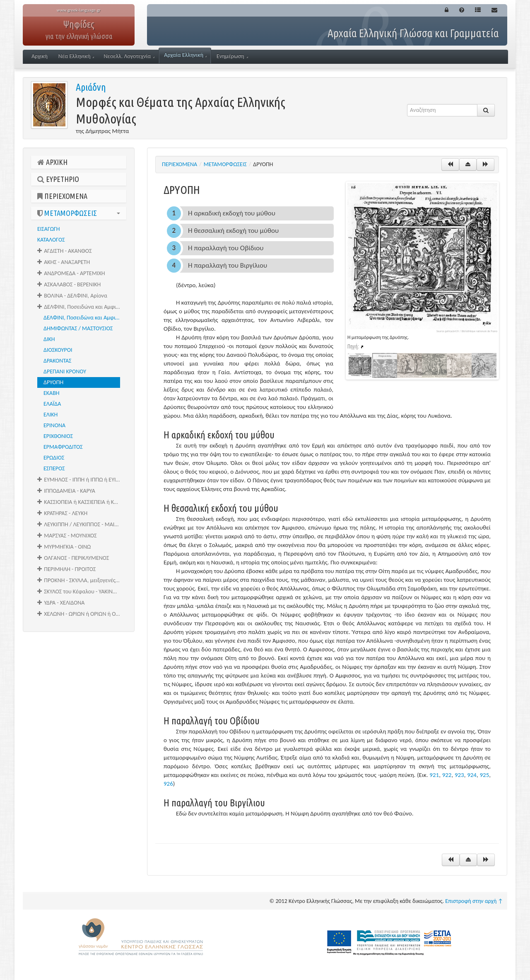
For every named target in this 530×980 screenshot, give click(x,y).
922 (447, 775)
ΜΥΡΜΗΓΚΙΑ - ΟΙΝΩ (64, 547)
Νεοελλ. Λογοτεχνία (129, 56)
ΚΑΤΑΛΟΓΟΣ (51, 240)
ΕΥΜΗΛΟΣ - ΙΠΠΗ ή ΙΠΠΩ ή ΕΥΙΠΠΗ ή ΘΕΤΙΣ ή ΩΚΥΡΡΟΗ (82, 480)
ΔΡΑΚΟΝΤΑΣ (57, 361)
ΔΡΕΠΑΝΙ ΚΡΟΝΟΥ (65, 371)
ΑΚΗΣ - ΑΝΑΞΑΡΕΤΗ (64, 262)
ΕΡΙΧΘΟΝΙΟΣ (58, 436)
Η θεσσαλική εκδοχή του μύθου (233, 231)
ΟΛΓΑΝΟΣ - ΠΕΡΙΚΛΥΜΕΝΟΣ (73, 558)
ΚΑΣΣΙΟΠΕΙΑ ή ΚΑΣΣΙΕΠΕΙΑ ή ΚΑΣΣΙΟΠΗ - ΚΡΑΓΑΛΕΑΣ (82, 502)
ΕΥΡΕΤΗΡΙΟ (58, 179)
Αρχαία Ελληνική (185, 55)
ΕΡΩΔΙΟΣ (54, 458)
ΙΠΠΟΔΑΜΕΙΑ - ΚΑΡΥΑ (66, 491)
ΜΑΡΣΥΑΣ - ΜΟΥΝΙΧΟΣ (67, 536)
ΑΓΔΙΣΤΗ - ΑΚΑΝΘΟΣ (65, 251)
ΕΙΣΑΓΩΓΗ (49, 229)
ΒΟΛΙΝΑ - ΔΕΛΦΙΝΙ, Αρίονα (72, 296)
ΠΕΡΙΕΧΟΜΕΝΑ (62, 196)
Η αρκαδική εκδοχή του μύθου (232, 213)
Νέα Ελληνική (76, 56)
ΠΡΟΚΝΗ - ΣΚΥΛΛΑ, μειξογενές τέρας (82, 580)
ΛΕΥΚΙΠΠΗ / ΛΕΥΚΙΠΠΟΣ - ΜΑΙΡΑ (79, 524)
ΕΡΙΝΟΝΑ (54, 425)
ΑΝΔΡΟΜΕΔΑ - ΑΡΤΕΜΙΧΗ (71, 273)
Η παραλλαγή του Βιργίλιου (228, 265)
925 (484, 775)
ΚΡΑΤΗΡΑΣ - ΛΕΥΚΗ (62, 513)
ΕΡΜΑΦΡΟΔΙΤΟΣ (63, 447)
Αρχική (40, 56)
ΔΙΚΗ (49, 339)
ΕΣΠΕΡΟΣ (54, 468)
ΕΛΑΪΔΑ (52, 404)
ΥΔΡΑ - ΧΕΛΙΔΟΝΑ (61, 603)
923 (459, 775)
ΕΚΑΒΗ (52, 393)
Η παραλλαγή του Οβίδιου (226, 248)
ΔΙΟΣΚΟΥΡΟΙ (58, 350)
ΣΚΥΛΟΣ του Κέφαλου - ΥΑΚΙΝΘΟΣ (80, 592)
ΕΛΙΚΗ (51, 415)
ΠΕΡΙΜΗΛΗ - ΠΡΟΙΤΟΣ (66, 569)
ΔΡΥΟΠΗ (53, 382)
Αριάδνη (91, 87)
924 (472, 775)
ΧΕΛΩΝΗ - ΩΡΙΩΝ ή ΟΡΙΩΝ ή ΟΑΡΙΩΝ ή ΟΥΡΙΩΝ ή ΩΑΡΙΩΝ (82, 614)
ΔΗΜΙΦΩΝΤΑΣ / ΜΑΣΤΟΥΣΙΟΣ (78, 328)
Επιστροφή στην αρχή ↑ (474, 901)
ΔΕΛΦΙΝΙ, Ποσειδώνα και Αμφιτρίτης (85, 318)
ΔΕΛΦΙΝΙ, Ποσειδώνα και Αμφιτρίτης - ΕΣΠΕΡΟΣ (82, 307)
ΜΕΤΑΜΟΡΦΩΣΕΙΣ (79, 213)
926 (168, 784)
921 (434, 775)
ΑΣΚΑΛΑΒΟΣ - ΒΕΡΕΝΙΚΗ (69, 284)
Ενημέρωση (232, 56)
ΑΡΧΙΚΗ (52, 162)
